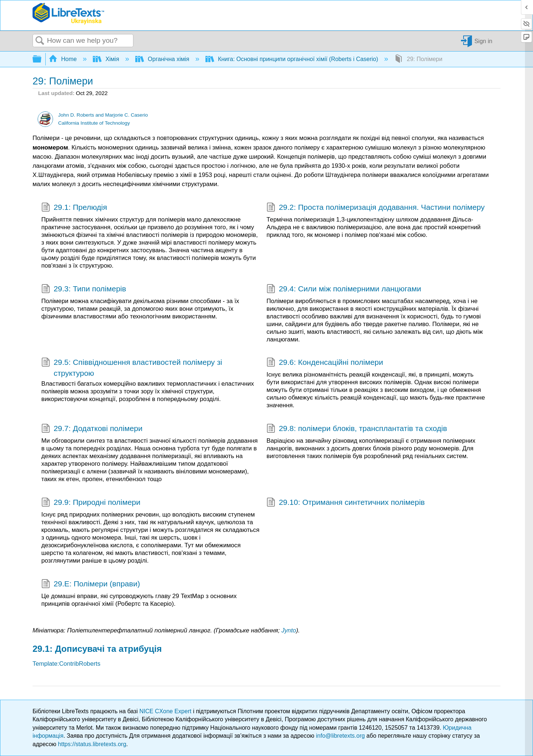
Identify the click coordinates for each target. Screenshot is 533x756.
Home (64, 59)
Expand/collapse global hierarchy (42, 59)
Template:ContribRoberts (67, 664)
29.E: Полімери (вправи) (91, 585)
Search (40, 41)
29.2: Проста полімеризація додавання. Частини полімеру (376, 208)
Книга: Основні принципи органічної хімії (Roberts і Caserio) (293, 59)
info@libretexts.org (340, 736)
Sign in (483, 41)
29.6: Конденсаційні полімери (325, 363)
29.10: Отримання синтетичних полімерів (346, 503)
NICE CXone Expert (166, 711)
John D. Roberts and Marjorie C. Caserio (103, 115)
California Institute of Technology (94, 123)
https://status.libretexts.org (92, 744)
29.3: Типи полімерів (84, 290)
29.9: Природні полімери (91, 503)
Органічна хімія (163, 59)
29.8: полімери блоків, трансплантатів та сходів (357, 429)
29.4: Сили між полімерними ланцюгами (344, 290)
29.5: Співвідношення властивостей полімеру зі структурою (132, 368)
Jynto (289, 630)
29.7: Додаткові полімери (92, 429)
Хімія (107, 59)
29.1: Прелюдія (74, 208)
